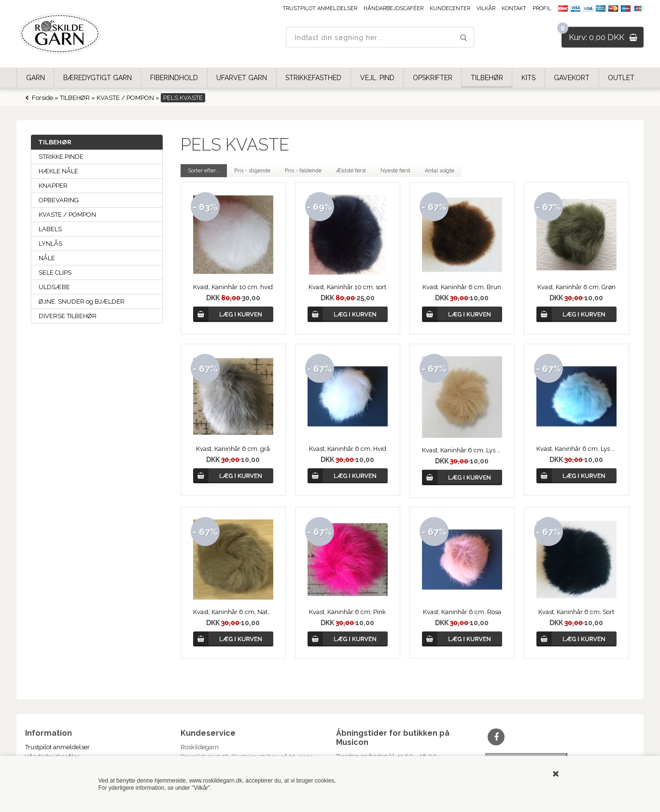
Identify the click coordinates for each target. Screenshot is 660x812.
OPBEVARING (59, 200)
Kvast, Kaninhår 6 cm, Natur (233, 612)
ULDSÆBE (54, 287)
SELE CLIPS (55, 273)
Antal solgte (440, 171)
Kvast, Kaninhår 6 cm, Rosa (462, 612)
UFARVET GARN (242, 78)
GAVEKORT (572, 78)
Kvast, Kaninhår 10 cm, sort (347, 287)
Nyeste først (395, 171)
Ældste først (351, 171)
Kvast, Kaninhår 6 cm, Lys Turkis (576, 449)
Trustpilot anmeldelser (320, 8)
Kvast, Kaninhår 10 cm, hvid (233, 287)
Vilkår (486, 8)
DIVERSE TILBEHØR (68, 316)
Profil (542, 8)
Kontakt (514, 8)
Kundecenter (450, 8)
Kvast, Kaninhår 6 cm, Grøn (576, 287)
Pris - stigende (252, 171)
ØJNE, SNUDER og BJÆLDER (82, 301)
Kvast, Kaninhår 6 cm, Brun (462, 287)
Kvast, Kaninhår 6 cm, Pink (347, 612)
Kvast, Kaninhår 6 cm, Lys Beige (462, 450)
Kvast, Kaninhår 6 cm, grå (233, 449)
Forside (42, 98)
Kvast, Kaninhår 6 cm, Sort (576, 612)
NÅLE (47, 258)
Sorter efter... (204, 171)
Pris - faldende (303, 171)
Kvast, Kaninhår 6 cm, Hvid (348, 449)
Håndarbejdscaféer (393, 8)
